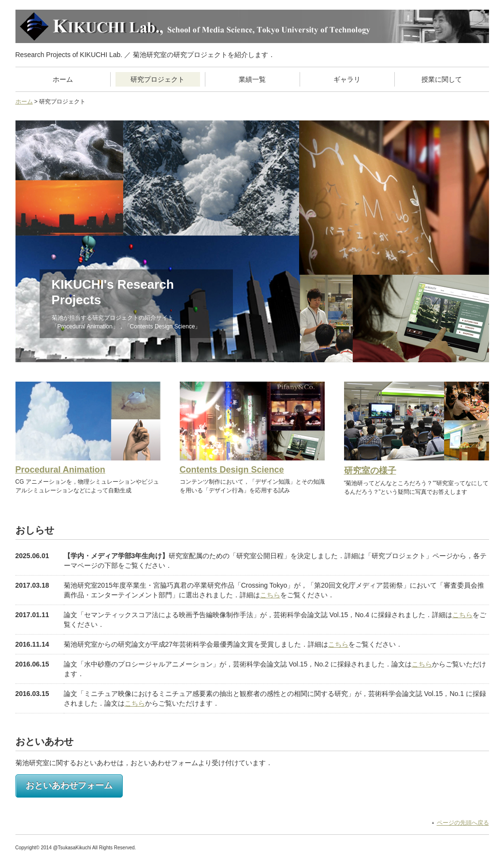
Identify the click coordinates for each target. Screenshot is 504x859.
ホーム (63, 79)
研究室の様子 (370, 471)
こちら (270, 595)
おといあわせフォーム (69, 785)
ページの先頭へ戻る (463, 823)
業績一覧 (252, 79)
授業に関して (442, 79)
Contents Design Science (232, 470)
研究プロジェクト (158, 79)
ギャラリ (347, 79)
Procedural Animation (60, 470)
